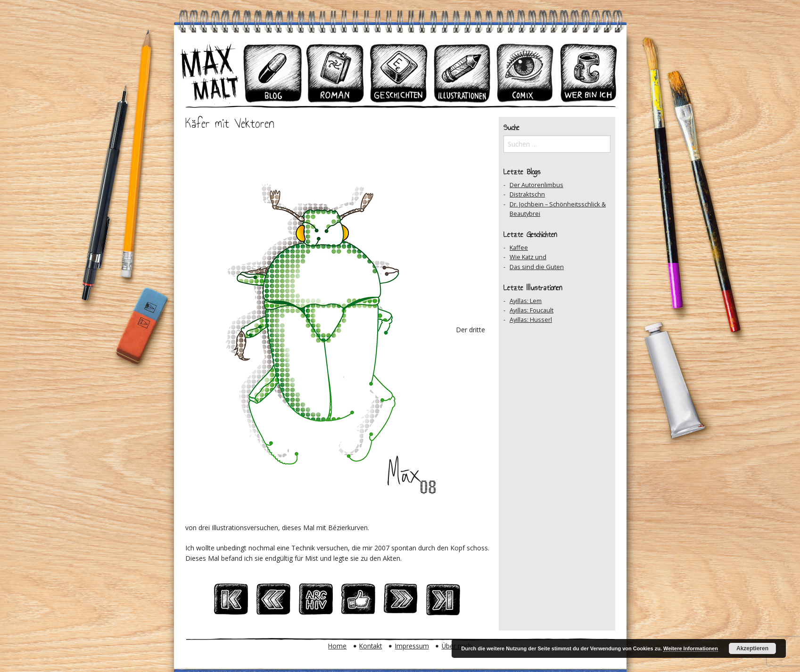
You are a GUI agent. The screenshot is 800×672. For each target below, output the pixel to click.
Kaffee (519, 247)
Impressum (412, 646)
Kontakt (371, 646)
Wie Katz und (528, 257)
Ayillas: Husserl (531, 320)
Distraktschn (527, 194)
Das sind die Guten (537, 267)
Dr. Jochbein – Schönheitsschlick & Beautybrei (558, 209)
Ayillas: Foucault (532, 310)
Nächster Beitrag (401, 602)
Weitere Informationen (691, 648)
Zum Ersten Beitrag (231, 602)
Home (337, 646)
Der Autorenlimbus (536, 185)
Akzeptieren (752, 648)
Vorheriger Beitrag (273, 602)
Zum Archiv (316, 602)
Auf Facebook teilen (358, 602)
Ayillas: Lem (526, 301)
